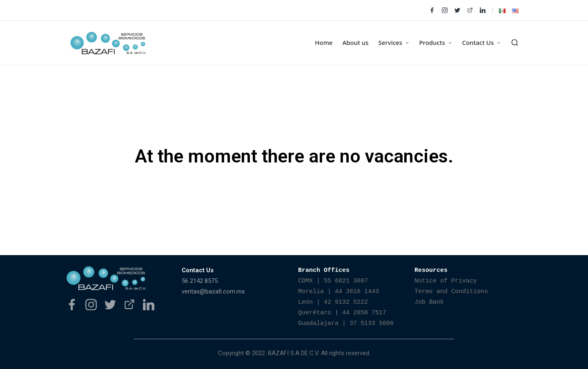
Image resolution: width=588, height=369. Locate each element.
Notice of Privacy (446, 281)
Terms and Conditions (451, 292)
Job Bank (429, 302)
